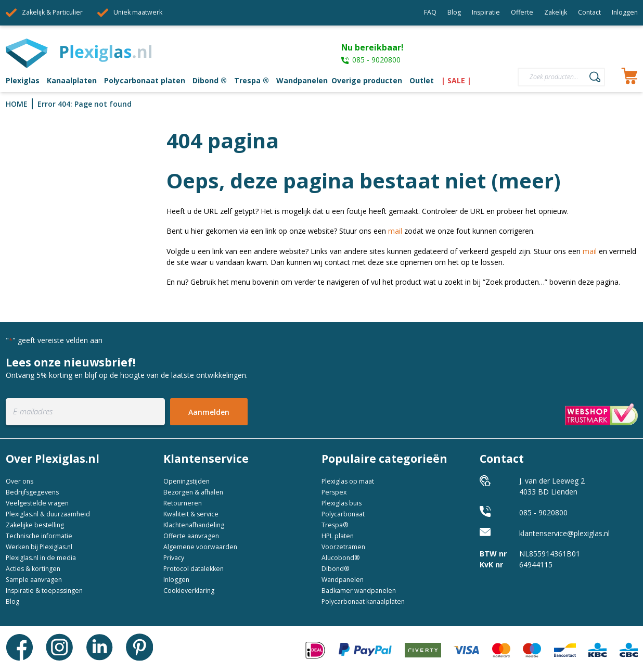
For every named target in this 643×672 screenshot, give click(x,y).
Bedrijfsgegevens (32, 492)
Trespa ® (252, 80)
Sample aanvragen (34, 580)
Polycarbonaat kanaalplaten (363, 601)
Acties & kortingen (33, 569)
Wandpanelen (302, 80)
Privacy (174, 558)
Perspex (334, 492)
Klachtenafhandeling (194, 525)
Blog (454, 12)
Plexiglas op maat (348, 481)
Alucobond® (341, 558)
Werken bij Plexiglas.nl (39, 547)
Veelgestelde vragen (37, 503)
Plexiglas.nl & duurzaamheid (48, 514)
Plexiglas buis (342, 503)
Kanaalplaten (72, 80)
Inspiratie (486, 12)
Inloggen (625, 12)
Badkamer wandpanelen (359, 591)
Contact (589, 12)
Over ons (20, 481)
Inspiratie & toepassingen (44, 591)
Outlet (422, 80)
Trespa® (335, 525)
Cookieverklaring (189, 591)
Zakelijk (556, 12)
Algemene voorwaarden (200, 547)
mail (395, 231)
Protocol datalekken (194, 569)
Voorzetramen (343, 547)
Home (17, 104)
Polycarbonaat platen (145, 80)
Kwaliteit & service (191, 514)
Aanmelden (209, 412)
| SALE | (456, 80)
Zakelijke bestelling (35, 525)
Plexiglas (23, 80)
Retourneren (183, 503)
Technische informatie (39, 536)
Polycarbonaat (343, 514)
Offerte (522, 12)
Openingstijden (187, 481)
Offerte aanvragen (191, 536)
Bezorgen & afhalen (193, 492)
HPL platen (338, 536)
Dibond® (336, 569)
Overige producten (367, 80)
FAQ (430, 12)
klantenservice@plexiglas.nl (564, 533)
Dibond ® (210, 80)
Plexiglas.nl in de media (41, 558)
